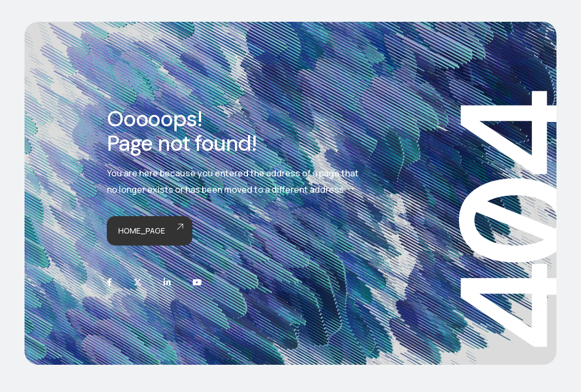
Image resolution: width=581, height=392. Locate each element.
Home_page (150, 231)
